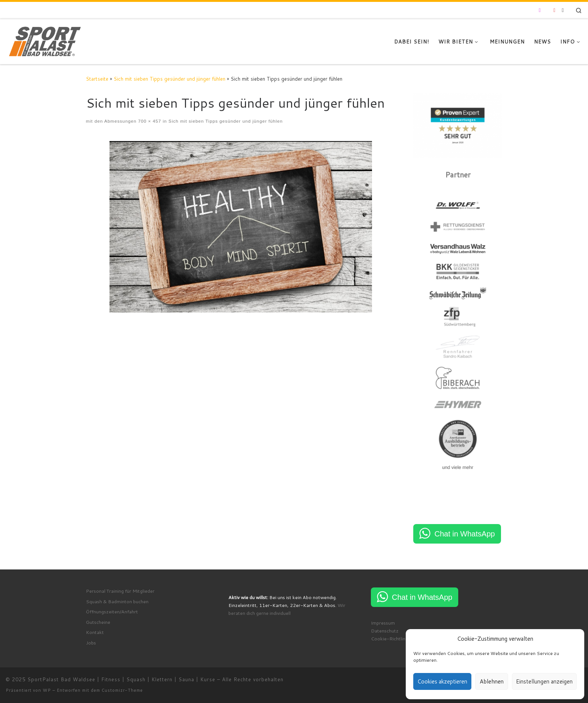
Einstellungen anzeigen (544, 681)
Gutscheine (98, 622)
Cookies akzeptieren (442, 681)
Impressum (383, 623)
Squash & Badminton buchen (117, 601)
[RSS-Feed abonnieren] (563, 11)
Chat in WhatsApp (464, 534)
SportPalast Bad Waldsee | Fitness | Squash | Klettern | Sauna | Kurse (121, 679)
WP (47, 690)
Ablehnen (492, 681)
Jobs (91, 643)
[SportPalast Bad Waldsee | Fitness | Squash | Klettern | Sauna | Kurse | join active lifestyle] (45, 40)
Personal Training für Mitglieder (120, 591)
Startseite (97, 79)
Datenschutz (385, 631)
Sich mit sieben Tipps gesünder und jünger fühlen (169, 79)
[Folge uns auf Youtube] (554, 11)
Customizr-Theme (122, 690)
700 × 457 (149, 121)
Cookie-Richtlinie (390, 638)
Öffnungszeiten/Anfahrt (112, 611)
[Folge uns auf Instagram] (540, 11)
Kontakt (95, 632)
